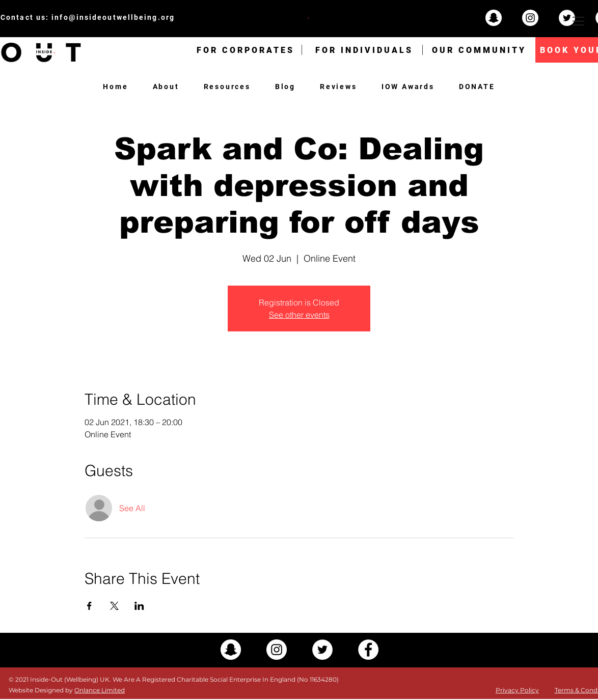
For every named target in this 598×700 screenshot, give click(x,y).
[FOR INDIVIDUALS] (364, 50)
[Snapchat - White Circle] (494, 18)
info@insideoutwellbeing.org (113, 17)
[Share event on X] (114, 606)
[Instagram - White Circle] (530, 18)
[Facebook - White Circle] (368, 650)
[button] (578, 21)
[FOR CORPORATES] (246, 50)
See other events (299, 315)
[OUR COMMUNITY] (479, 50)
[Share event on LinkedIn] (139, 606)
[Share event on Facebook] (89, 606)
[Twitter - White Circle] (567, 18)
